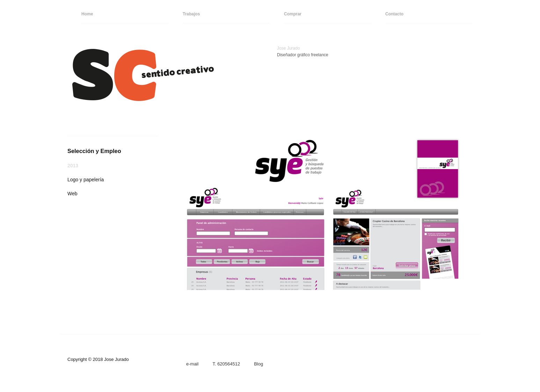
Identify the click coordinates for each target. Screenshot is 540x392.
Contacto (394, 14)
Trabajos (191, 14)
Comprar (293, 14)
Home (87, 14)
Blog (258, 364)
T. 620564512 (226, 364)
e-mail (192, 364)
